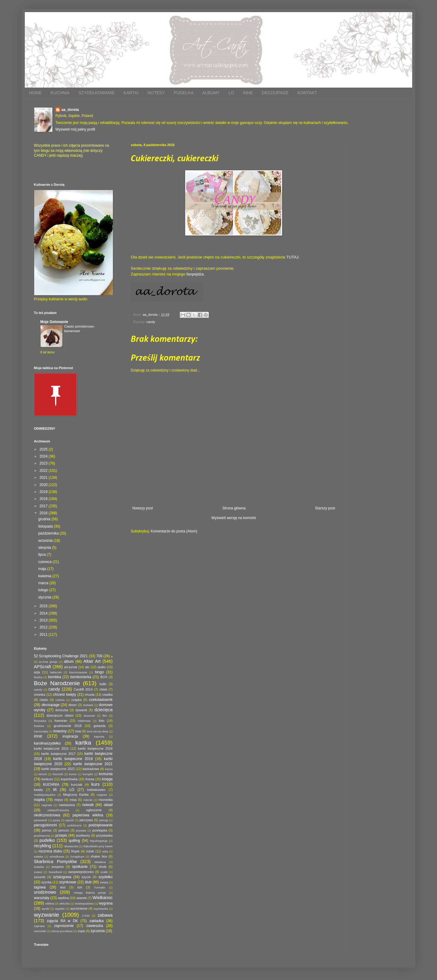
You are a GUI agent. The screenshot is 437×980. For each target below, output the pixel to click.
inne (38, 736)
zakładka (96, 921)
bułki (103, 684)
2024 (44, 456)
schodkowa (57, 857)
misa (73, 800)
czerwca (45, 562)
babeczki (56, 672)
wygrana (106, 903)
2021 (44, 478)
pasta (56, 820)
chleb (103, 689)
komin (73, 774)
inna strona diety (97, 731)
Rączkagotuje (99, 841)
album (69, 662)
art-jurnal (71, 667)
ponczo (64, 830)
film (105, 716)
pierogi (104, 820)
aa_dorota (70, 110)
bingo (99, 672)
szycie (86, 877)
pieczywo (86, 820)
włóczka (64, 903)
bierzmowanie (78, 672)
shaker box (99, 856)
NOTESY (156, 93)
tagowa (40, 887)
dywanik (81, 710)
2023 (44, 463)
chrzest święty (64, 695)
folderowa (84, 721)
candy (151, 322)
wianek (82, 898)
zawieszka (95, 926)
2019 (44, 492)
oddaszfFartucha (58, 810)
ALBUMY (211, 93)
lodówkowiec (96, 790)
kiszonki (58, 774)
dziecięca (103, 710)
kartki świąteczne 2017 (58, 754)
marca (44, 583)
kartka (83, 743)
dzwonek (89, 716)
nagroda (47, 805)
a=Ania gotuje (48, 662)
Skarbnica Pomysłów (55, 862)
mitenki (88, 800)
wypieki (60, 909)
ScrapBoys (77, 857)
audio (102, 667)
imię (78, 731)
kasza (109, 769)
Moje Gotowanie (54, 322)
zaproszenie (64, 926)
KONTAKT (307, 93)
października (49, 533)
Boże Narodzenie (57, 683)
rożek (90, 851)
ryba (105, 851)
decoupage (50, 705)
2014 (44, 613)
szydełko (105, 877)
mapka (39, 800)
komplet (88, 774)
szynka (47, 882)
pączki (70, 820)
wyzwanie (46, 915)
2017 (44, 506)
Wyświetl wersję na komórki (233, 518)
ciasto (44, 700)
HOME (35, 93)
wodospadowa (84, 903)
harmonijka (41, 731)
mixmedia (106, 800)
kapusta (99, 737)
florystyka (40, 721)
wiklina (50, 903)
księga (107, 779)
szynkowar (68, 882)
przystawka (104, 835)
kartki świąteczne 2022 (58, 769)
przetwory (83, 835)
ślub (88, 882)
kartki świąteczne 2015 (51, 748)
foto (102, 721)
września (46, 541)
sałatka (38, 857)
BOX (104, 677)
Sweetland (55, 872)
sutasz (38, 872)
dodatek (88, 705)
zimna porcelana (62, 931)
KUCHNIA (60, 93)
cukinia (60, 700)
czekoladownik (101, 700)
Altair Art (92, 661)
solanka (39, 867)
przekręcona (42, 836)
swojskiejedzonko (81, 872)
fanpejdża (195, 274)
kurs (95, 784)
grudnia (45, 519)
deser (72, 705)
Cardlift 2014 (83, 689)
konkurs (47, 779)
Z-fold (86, 916)
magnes (102, 795)
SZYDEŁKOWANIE (97, 93)
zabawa (105, 915)
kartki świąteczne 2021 (93, 764)
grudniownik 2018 (68, 726)
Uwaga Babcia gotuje (90, 893)
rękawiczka (71, 846)
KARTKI (131, 93)
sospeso (57, 867)
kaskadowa (91, 769)
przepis (61, 835)
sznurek (40, 877)
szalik (104, 872)
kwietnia (45, 576)
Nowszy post (143, 508)
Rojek (75, 851)
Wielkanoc (103, 898)
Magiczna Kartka (76, 795)
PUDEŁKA (184, 93)
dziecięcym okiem (60, 715)
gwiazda (100, 726)
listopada (46, 526)
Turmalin (100, 887)
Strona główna (234, 508)
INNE (248, 93)
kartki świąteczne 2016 (95, 748)
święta (104, 882)
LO (231, 93)
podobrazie (74, 825)
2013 (44, 620)
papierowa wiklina (88, 815)
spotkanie (80, 867)
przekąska (100, 830)
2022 (44, 471)
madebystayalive (45, 795)
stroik (103, 867)
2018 (44, 499)
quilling (74, 841)
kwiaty (38, 790)
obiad (108, 805)
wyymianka (101, 909)
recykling (43, 846)
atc (87, 667)
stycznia (45, 597)
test (63, 887)
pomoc (47, 830)
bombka (55, 677)
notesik (88, 805)
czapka (76, 700)
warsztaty (42, 898)
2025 (44, 449)
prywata (81, 830)
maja (43, 569)
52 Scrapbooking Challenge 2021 (61, 656)
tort (80, 887)
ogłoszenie (94, 810)
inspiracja (70, 736)
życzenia (98, 931)
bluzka (38, 677)
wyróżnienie (79, 908)
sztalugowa (62, 877)
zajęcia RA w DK (62, 921)
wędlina (63, 898)
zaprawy (39, 926)
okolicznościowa (47, 815)
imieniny (60, 731)
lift (55, 790)
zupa (81, 931)
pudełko (47, 840)
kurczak (77, 785)
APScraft (43, 667)
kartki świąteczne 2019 (73, 759)
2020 (44, 485)
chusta (90, 695)
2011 (44, 635)
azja (37, 672)
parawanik (41, 820)
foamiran (61, 721)
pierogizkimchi (45, 825)
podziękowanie (101, 825)
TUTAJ (292, 257)
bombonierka (81, 677)
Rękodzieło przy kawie (98, 846)
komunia (106, 774)
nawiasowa (67, 805)
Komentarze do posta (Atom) (174, 531)
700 (99, 656)
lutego (44, 590)
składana (100, 862)
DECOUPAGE (275, 93)
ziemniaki (40, 931)
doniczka (62, 710)
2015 (44, 606)
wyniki (45, 909)
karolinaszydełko (47, 743)
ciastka (107, 695)
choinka (39, 695)
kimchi (43, 774)
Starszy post (325, 508)
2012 (44, 627)
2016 (44, 513)
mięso (59, 800)
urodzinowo (45, 892)
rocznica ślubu (50, 851)
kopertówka (69, 779)
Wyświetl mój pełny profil (75, 129)
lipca (42, 555)
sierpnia (45, 548)
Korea (90, 779)
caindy (38, 690)
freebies (39, 726)
